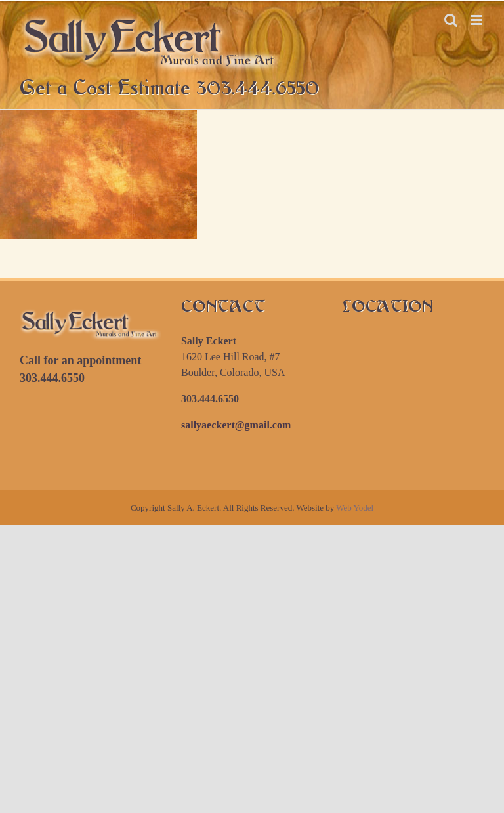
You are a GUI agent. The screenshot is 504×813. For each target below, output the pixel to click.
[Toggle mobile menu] (477, 20)
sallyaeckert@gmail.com (236, 425)
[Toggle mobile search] (451, 20)
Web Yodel (355, 508)
